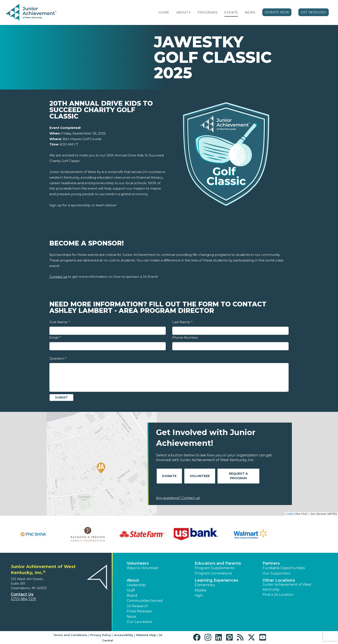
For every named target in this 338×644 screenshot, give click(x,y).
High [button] (199, 595)
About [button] (133, 580)
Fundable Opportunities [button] (284, 568)
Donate (169, 476)
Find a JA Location (278, 595)
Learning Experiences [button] (216, 580)
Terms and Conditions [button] (70, 635)
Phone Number (185, 337)
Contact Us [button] (22, 594)
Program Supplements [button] (215, 568)
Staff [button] (131, 590)
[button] (190, 12)
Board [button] (132, 595)
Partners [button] (271, 563)
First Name (59, 322)
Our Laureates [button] (139, 622)
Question (58, 358)
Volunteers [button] (138, 563)
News (250, 12)
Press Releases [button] (139, 611)
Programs (207, 12)
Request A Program (238, 476)
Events (231, 12)
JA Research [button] (137, 606)
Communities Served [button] (145, 601)
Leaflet (290, 514)
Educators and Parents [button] (218, 563)
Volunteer (200, 476)
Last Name (182, 322)
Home (164, 12)
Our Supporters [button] (276, 573)
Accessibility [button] (124, 635)
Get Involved (314, 12)
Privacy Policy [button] (101, 635)
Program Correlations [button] (213, 573)
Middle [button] (201, 590)
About (182, 12)
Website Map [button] (146, 635)
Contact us (58, 277)
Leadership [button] (136, 585)
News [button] (131, 617)
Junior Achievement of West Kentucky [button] (287, 587)
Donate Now (277, 12)
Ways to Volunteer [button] (143, 568)
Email (55, 337)
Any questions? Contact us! (178, 498)
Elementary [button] (205, 585)
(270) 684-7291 (23, 599)
